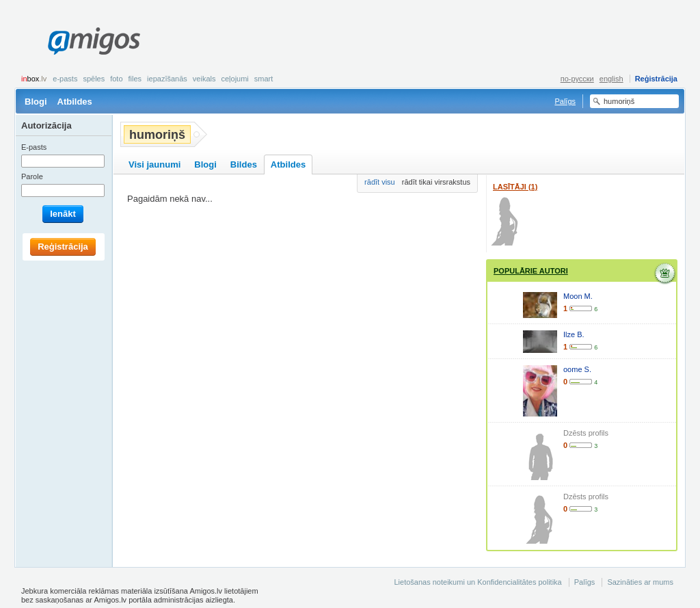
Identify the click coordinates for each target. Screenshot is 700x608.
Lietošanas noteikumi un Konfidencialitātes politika (477, 582)
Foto (116, 79)
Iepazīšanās (167, 79)
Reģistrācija (656, 79)
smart (264, 79)
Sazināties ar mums (640, 582)
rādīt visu (380, 182)
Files (135, 79)
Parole (32, 176)
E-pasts (65, 79)
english (611, 79)
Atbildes (75, 102)
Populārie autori (531, 271)
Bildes (244, 164)
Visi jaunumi (154, 164)
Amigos (94, 41)
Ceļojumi (234, 79)
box (34, 79)
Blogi (36, 102)
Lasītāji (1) (515, 187)
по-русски (577, 79)
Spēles (94, 79)
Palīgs (565, 101)
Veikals (204, 79)
